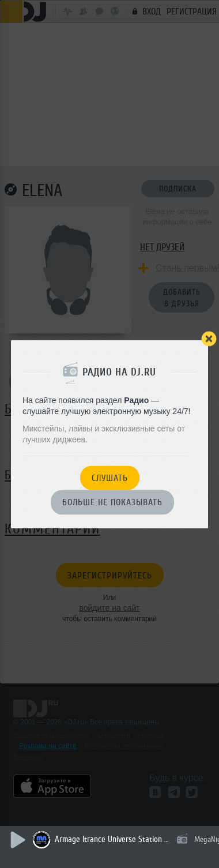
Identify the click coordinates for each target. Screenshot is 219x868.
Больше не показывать (112, 503)
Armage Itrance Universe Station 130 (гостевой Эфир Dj (112, 839)
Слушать (110, 478)
